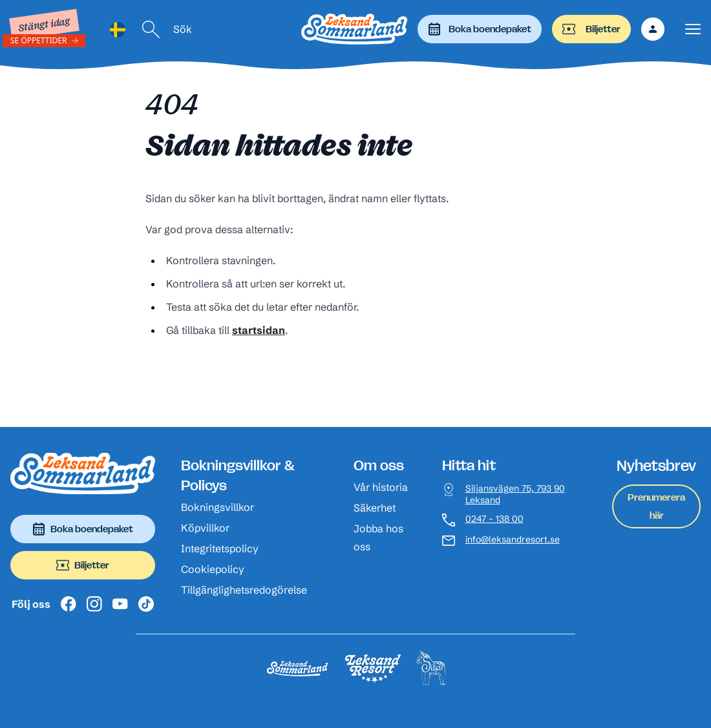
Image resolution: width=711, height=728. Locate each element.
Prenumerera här (656, 506)
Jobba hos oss (378, 537)
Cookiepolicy (213, 569)
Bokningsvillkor (218, 507)
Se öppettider (39, 40)
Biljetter (591, 29)
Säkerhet (375, 508)
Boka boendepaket (480, 29)
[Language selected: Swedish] (118, 29)
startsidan (259, 330)
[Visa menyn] (693, 29)
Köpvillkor (205, 528)
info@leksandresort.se (513, 540)
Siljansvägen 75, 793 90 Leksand (515, 494)
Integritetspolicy (220, 548)
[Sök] (151, 29)
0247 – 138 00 (494, 519)
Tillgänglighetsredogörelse (244, 590)
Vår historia (381, 487)
